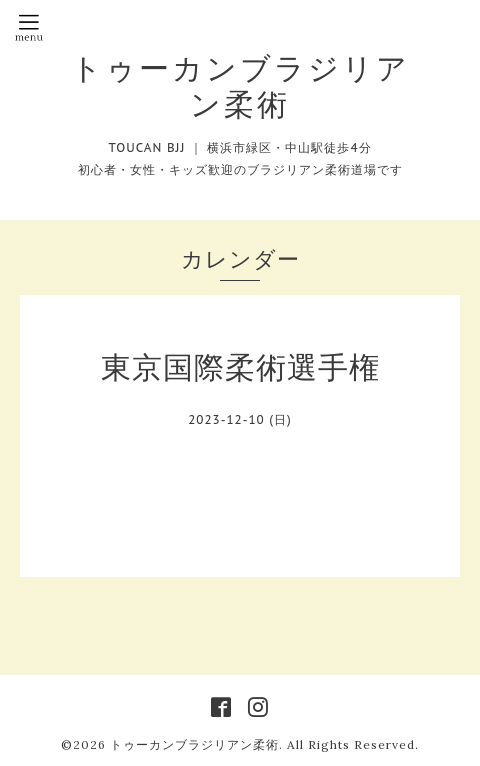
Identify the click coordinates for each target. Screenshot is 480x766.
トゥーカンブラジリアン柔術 (240, 86)
